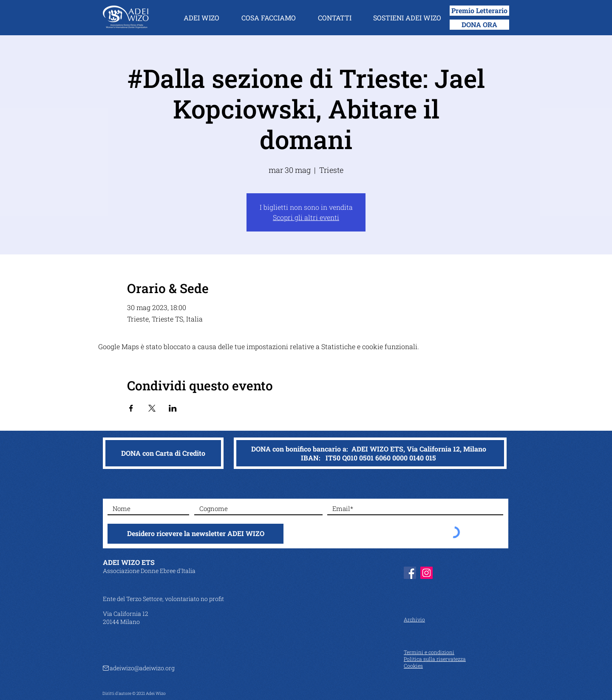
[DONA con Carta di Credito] (163, 453)
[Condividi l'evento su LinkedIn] (173, 408)
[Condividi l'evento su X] (152, 408)
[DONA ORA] (479, 25)
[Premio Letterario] (479, 11)
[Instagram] (426, 573)
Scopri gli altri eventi (306, 217)
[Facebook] (410, 573)
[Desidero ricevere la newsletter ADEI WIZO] (195, 534)
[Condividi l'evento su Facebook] (131, 408)
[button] (201, 18)
